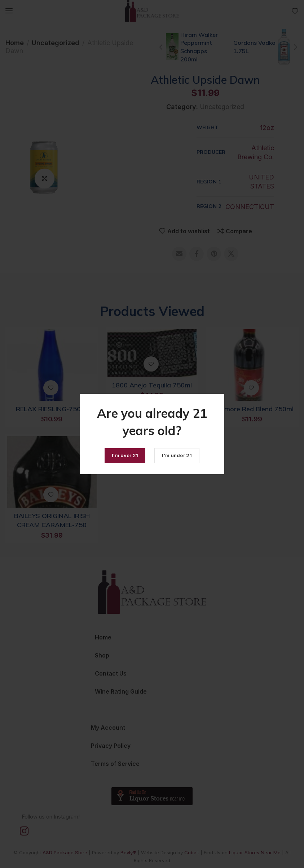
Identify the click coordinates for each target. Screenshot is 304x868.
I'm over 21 (125, 455)
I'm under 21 (177, 455)
